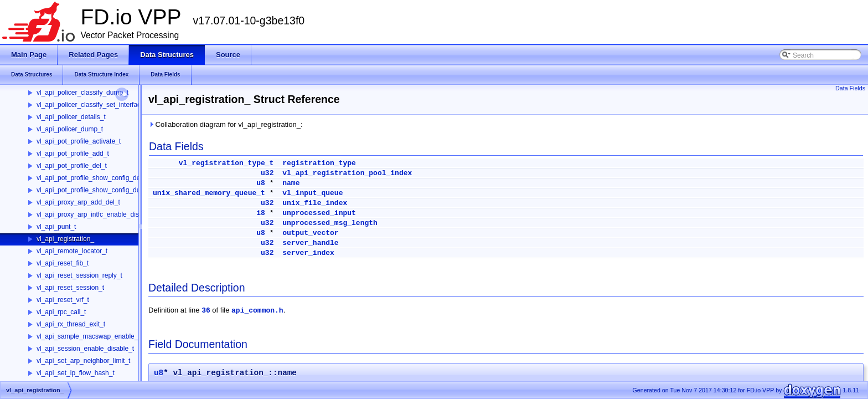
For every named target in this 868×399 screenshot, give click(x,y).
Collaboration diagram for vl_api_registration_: (226, 124)
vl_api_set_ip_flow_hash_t (76, 373)
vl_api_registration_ (65, 239)
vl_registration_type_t (226, 163)
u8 (261, 183)
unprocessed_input (319, 213)
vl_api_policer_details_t (71, 117)
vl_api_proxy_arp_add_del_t (78, 202)
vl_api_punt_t (56, 227)
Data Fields (850, 88)
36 (206, 311)
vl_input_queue (312, 193)
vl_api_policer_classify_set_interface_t (93, 105)
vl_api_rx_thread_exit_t (71, 324)
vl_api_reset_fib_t (63, 263)
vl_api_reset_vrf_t (63, 300)
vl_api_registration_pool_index (347, 173)
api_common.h (257, 311)
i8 (261, 213)
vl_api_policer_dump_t (70, 129)
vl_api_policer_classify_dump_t (82, 93)
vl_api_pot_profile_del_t (72, 166)
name (291, 183)
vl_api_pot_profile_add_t (73, 154)
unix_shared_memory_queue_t (209, 193)
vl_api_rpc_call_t (61, 312)
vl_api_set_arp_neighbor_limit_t (83, 361)
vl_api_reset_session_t (70, 288)
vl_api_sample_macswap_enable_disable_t (101, 336)
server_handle (310, 243)
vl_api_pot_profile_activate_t (79, 141)
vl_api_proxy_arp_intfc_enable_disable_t (97, 214)
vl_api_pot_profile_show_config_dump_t (96, 190)
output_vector (310, 233)
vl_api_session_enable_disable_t (85, 349)
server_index (308, 253)
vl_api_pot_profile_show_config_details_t (97, 178)
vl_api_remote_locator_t (72, 251)
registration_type (319, 163)
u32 (267, 173)
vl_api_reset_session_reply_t (79, 275)
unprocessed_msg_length (330, 223)
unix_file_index (315, 203)
